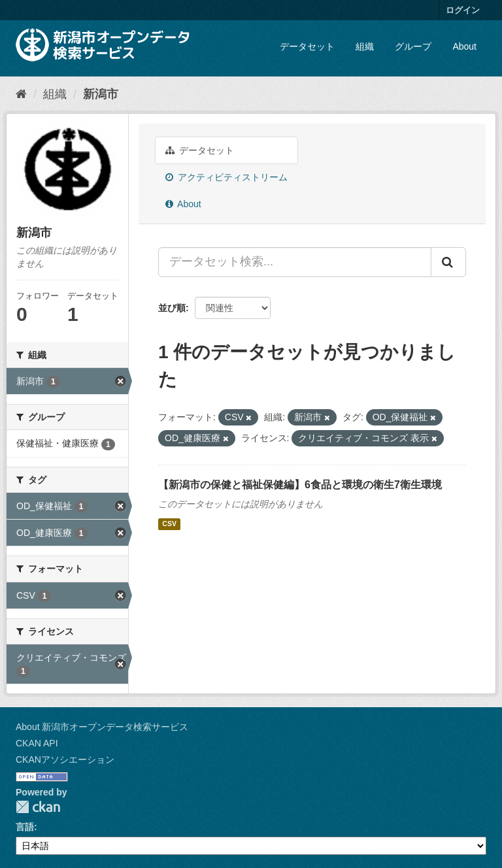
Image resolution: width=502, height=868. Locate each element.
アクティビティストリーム (226, 177)
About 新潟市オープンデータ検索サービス (102, 727)
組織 (365, 46)
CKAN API (37, 743)
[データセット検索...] (295, 262)
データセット (307, 46)
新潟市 (101, 94)
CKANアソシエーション (65, 759)
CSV (169, 524)
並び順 (172, 308)
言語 (25, 827)
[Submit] (448, 262)
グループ (413, 46)
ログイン (463, 10)
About (464, 46)
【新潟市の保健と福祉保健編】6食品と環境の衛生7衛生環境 (300, 485)
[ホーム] (21, 94)
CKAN (38, 807)
